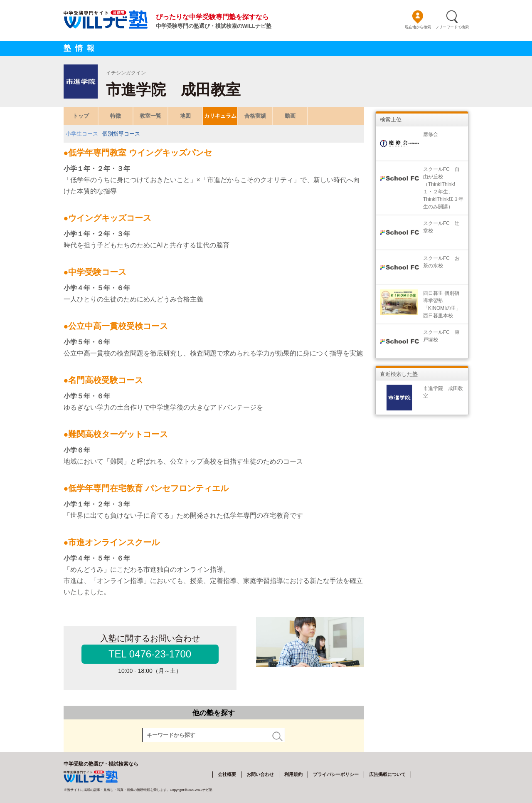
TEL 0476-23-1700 (150, 654)
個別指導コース (121, 134)
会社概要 (227, 774)
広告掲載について (387, 774)
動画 (290, 116)
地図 (185, 116)
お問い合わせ (260, 774)
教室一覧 (150, 116)
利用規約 (293, 774)
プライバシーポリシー (336, 774)
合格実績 (255, 116)
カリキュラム (220, 116)
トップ (80, 116)
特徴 (116, 116)
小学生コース (82, 134)
